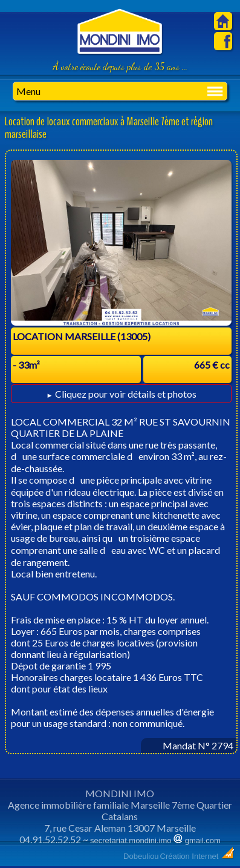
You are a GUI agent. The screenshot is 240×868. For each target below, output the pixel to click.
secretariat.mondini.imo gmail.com (155, 840)
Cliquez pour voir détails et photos (121, 394)
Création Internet (198, 856)
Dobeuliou (141, 856)
